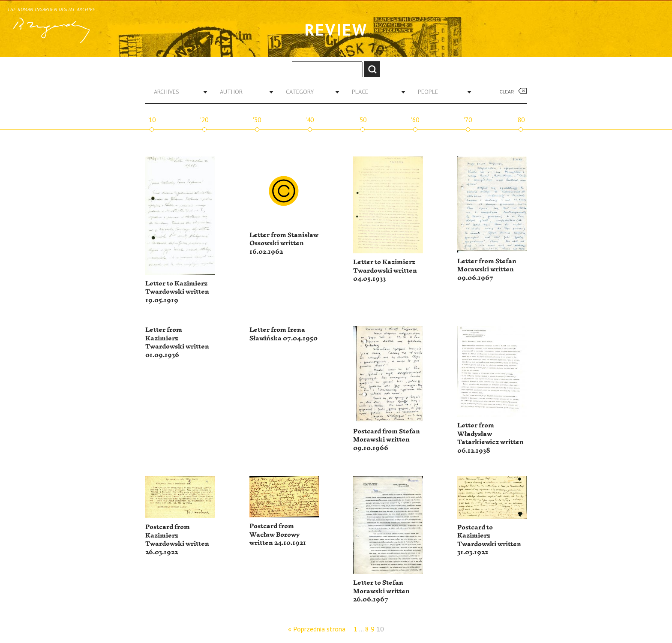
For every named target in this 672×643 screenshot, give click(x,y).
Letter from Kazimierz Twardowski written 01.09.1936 (177, 343)
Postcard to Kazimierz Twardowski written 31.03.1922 (489, 540)
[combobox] (177, 92)
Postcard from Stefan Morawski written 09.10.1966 (387, 440)
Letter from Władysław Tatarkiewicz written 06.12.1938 (490, 438)
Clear (507, 92)
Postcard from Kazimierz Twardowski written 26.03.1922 (177, 540)
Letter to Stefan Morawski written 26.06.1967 (381, 591)
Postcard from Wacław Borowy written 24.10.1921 (278, 535)
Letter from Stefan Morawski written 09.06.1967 (487, 270)
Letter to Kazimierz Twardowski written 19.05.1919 (177, 292)
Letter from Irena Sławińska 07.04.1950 (283, 334)
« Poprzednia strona (317, 629)
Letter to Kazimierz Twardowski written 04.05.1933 (385, 270)
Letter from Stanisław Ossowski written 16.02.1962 (284, 243)
